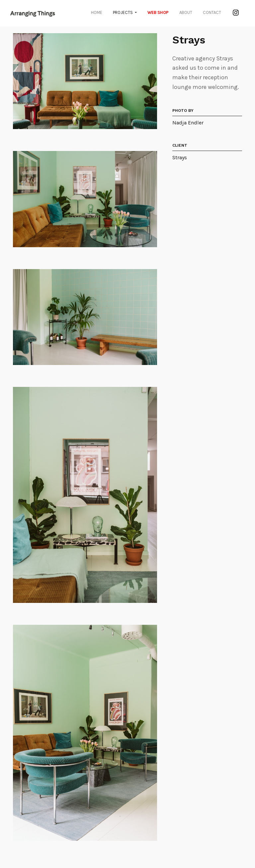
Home (97, 12)
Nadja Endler (188, 123)
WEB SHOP (158, 12)
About (186, 12)
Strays (180, 157)
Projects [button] (123, 12)
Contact (212, 12)
